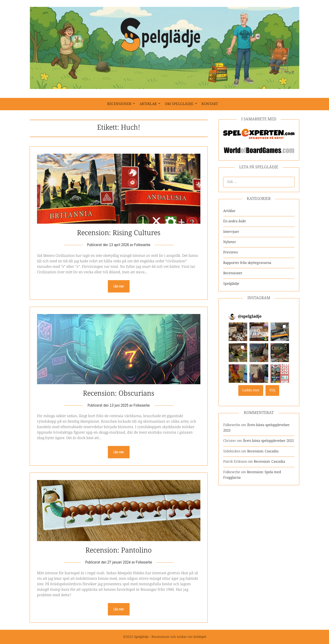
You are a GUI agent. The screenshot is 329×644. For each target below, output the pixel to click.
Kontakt (210, 104)
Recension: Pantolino (119, 551)
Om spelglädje (179, 104)
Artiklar (148, 104)
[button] (238, 332)
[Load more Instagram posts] (251, 390)
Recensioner (119, 104)
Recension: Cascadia (263, 451)
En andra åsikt (235, 221)
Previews (231, 252)
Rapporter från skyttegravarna (247, 263)
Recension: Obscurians (119, 394)
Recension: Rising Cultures (119, 233)
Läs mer (119, 286)
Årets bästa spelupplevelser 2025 (268, 441)
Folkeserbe (142, 245)
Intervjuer (231, 232)
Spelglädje (231, 284)
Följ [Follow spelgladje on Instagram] (272, 390)
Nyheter (230, 242)
